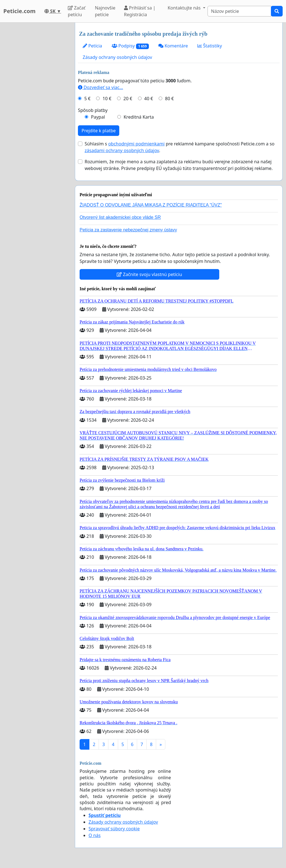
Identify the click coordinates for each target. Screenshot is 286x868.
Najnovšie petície (105, 11)
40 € (149, 99)
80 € (170, 99)
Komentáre (173, 46)
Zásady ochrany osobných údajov (117, 57)
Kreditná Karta (139, 117)
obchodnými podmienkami (136, 144)
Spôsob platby (93, 110)
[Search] (239, 11)
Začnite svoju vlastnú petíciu (149, 274)
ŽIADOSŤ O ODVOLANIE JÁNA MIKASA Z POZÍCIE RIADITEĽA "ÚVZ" (151, 205)
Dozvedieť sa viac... (101, 87)
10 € (107, 99)
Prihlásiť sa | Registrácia (140, 11)
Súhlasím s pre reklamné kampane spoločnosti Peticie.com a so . (180, 147)
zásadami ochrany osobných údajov (122, 150)
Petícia (92, 46)
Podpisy (130, 46)
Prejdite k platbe (99, 131)
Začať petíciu (77, 11)
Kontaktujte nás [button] (185, 8)
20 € (128, 99)
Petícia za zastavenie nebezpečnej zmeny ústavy (128, 230)
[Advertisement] (36, 106)
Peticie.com (19, 11)
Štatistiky (210, 46)
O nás (95, 835)
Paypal (98, 117)
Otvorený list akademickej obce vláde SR (120, 217)
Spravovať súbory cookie (114, 829)
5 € (87, 99)
